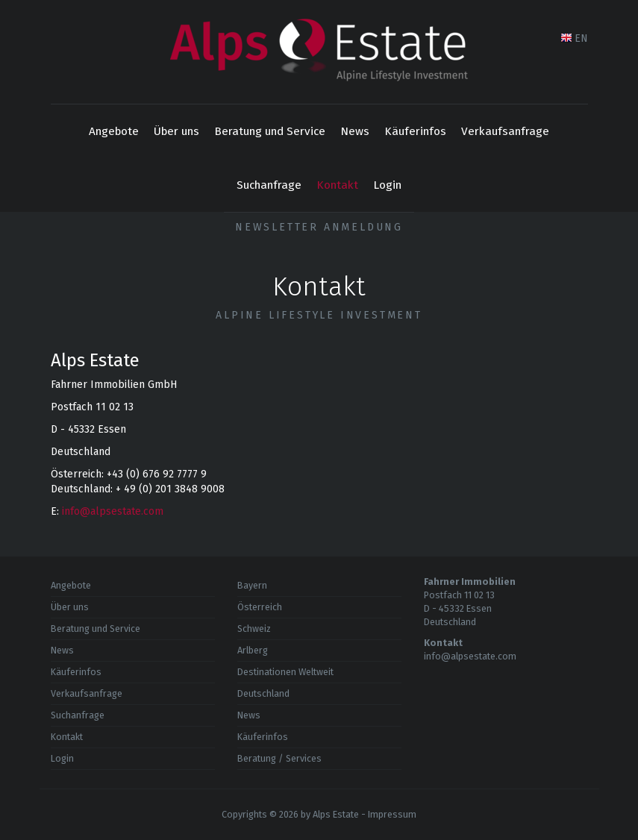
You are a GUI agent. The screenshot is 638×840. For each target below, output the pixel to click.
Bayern (252, 585)
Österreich (260, 607)
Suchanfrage (269, 185)
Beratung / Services (279, 758)
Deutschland (263, 693)
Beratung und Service (270, 131)
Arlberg (253, 650)
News (355, 131)
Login (387, 185)
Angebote (114, 131)
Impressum (392, 814)
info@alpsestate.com (113, 511)
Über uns (176, 131)
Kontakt (337, 185)
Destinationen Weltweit (285, 672)
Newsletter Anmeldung (319, 227)
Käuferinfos (415, 131)
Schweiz (254, 629)
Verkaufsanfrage (505, 131)
